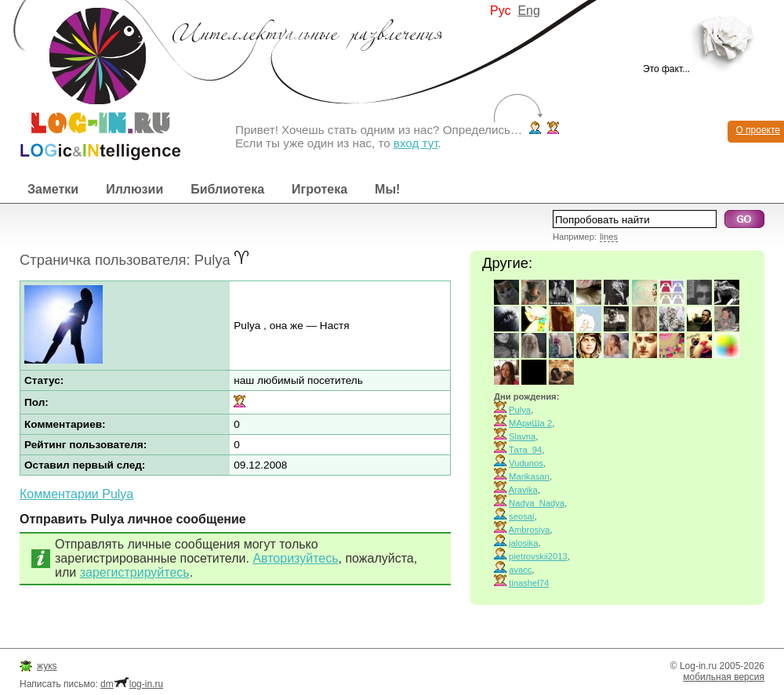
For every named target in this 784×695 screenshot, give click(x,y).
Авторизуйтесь (295, 558)
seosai (521, 516)
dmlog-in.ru (132, 684)
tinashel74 (529, 583)
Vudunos (526, 463)
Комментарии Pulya (76, 494)
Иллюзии (134, 189)
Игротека (319, 189)
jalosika (523, 543)
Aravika (523, 490)
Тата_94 (525, 450)
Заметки (53, 189)
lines (609, 237)
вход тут (416, 143)
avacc (520, 570)
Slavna (522, 436)
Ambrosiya (530, 530)
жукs (47, 666)
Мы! (387, 189)
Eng (528, 11)
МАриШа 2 (530, 423)
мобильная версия (724, 677)
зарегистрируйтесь (135, 572)
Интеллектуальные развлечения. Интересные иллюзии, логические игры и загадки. (90, 80)
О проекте (758, 130)
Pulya (520, 410)
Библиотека (227, 189)
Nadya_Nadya (537, 503)
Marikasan (529, 476)
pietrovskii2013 (538, 556)
